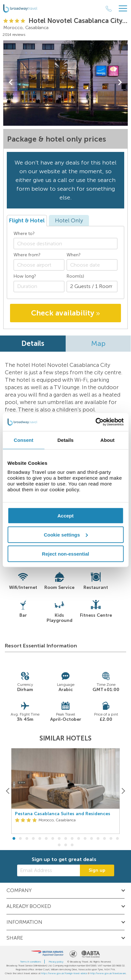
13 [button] (92, 839)
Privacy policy (56, 962)
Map (98, 343)
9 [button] (66, 839)
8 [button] (59, 839)
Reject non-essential (66, 554)
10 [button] (72, 839)
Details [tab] (66, 440)
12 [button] (85, 839)
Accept (65, 516)
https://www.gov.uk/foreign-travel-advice (64, 973)
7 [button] (53, 839)
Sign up (97, 870)
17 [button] (117, 839)
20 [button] (72, 845)
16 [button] (111, 839)
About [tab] (107, 440)
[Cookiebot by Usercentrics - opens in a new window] (95, 422)
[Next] (123, 791)
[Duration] (39, 287)
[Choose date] (92, 265)
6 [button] (46, 839)
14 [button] (98, 839)
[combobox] (65, 244)
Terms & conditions (31, 962)
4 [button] (33, 839)
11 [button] (79, 839)
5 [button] (40, 839)
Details (33, 343)
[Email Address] (49, 870)
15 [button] (104, 839)
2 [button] (20, 839)
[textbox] (69, 244)
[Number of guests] (92, 287)
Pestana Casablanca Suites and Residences (63, 814)
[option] (65, 791)
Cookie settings (66, 534)
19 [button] (66, 845)
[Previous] (8, 791)
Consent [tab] (23, 440)
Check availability (65, 313)
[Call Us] (109, 9)
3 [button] (27, 839)
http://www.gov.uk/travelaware (108, 973)
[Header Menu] (123, 9)
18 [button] (59, 845)
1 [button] (14, 839)
